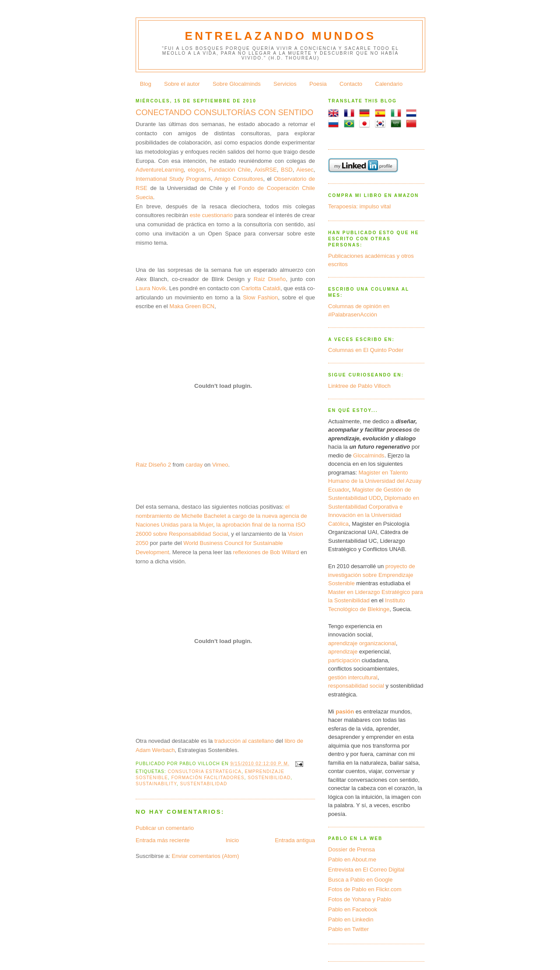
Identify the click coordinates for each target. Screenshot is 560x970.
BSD (287, 170)
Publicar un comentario (165, 828)
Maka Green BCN (192, 306)
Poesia (318, 84)
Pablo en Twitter (348, 929)
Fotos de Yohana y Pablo (360, 899)
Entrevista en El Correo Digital (366, 870)
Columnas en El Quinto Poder (366, 350)
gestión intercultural (353, 677)
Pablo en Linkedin (351, 919)
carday (194, 465)
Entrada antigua (295, 840)
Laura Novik (151, 288)
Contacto (351, 84)
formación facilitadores (208, 778)
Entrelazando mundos (281, 36)
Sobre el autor (182, 84)
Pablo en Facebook (353, 909)
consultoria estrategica (204, 771)
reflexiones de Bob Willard (267, 552)
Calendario (389, 84)
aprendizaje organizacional (362, 643)
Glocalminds (369, 455)
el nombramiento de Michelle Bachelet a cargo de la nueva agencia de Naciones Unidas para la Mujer (221, 516)
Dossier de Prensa (352, 849)
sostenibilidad (269, 778)
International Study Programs (173, 179)
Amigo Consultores (239, 179)
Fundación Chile (230, 170)
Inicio (232, 840)
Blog (146, 84)
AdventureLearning (160, 170)
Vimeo (220, 465)
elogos (196, 170)
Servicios (285, 84)
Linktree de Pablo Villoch (359, 386)
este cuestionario (211, 215)
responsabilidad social (356, 686)
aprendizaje (343, 652)
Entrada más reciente (163, 840)
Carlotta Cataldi (261, 288)
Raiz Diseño (270, 279)
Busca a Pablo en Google (360, 880)
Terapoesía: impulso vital (359, 206)
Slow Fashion (260, 297)
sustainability (156, 784)
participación (344, 660)
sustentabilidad (203, 784)
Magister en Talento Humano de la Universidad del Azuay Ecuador (375, 481)
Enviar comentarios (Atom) (205, 856)
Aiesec (305, 170)
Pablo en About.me (352, 859)
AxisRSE (265, 170)
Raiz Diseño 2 (153, 465)
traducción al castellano (244, 741)
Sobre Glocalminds (237, 84)
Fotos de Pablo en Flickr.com (365, 889)
